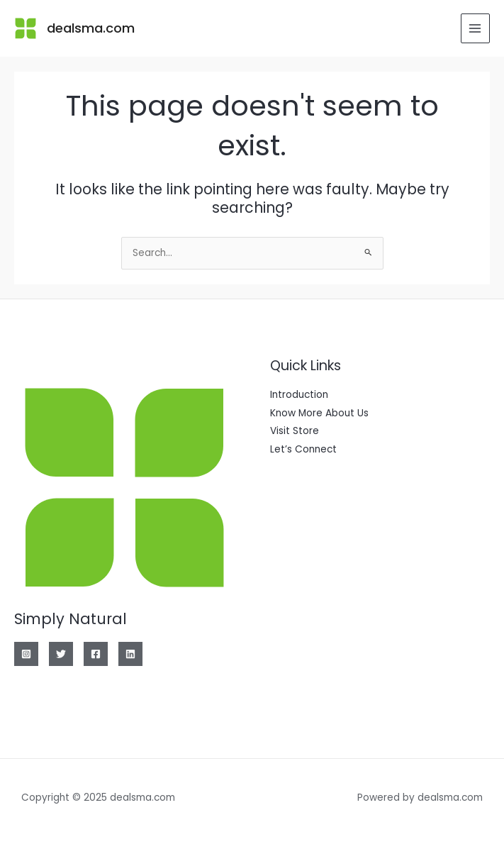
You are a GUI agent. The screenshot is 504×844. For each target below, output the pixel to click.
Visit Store (295, 431)
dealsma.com (91, 28)
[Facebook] (96, 654)
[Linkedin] (130, 654)
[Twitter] (61, 654)
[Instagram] (26, 654)
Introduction (299, 395)
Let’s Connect (303, 449)
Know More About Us (319, 413)
